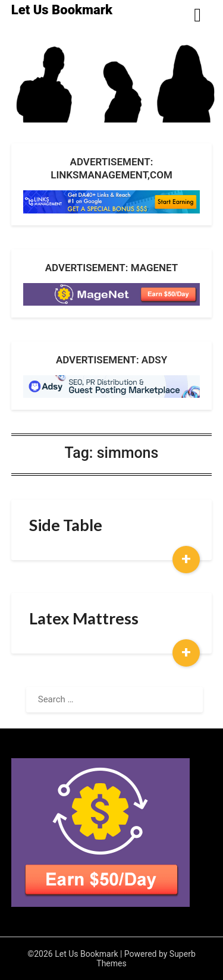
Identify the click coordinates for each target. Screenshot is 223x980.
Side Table (66, 525)
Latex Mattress (84, 618)
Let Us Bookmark (62, 10)
